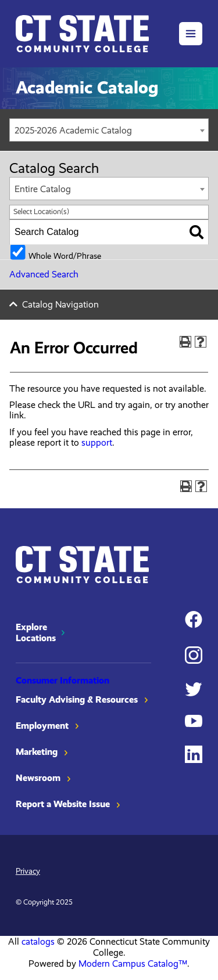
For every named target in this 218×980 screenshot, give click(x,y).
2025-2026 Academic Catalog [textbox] (73, 130)
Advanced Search (44, 274)
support (97, 442)
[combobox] (109, 130)
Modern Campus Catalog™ (133, 963)
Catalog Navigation (60, 304)
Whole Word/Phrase (65, 255)
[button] (191, 34)
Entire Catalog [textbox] (43, 189)
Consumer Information (62, 680)
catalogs (38, 941)
